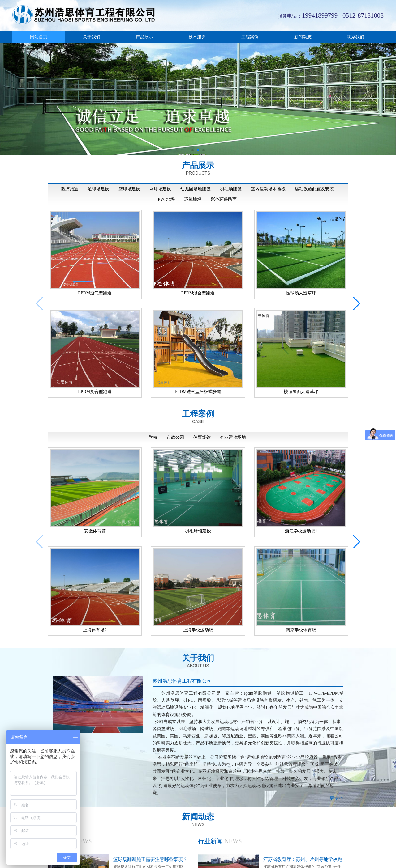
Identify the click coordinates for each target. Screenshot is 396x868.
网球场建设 (160, 189)
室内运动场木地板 (268, 189)
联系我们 (355, 37)
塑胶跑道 (70, 189)
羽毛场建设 (231, 189)
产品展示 (144, 37)
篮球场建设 (129, 189)
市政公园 (175, 431)
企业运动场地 (233, 431)
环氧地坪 (193, 199)
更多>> (337, 786)
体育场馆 (202, 431)
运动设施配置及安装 (314, 189)
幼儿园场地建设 (196, 189)
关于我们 (92, 37)
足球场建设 (98, 189)
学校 (153, 431)
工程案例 (250, 37)
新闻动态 (303, 37)
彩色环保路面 (224, 199)
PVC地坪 (166, 199)
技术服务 (197, 37)
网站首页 (39, 37)
